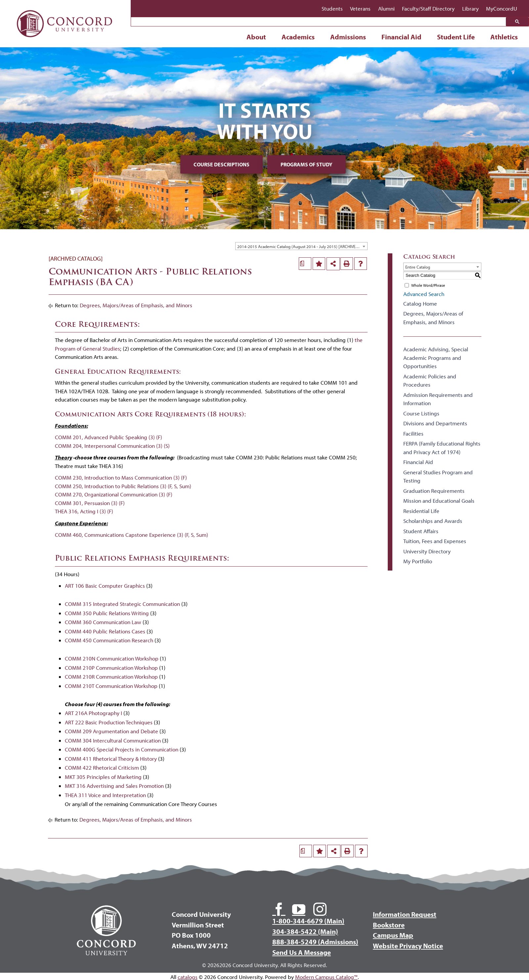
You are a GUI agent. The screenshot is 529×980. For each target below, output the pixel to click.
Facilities (413, 433)
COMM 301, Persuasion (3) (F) (90, 503)
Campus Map (393, 935)
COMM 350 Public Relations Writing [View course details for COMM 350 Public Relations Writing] (107, 613)
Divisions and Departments (435, 423)
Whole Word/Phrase (428, 285)
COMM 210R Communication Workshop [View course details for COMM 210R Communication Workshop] (111, 677)
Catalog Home (420, 303)
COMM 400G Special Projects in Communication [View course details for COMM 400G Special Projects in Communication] (122, 749)
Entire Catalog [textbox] (418, 267)
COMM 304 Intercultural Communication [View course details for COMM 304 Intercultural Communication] (113, 740)
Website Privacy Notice (408, 946)
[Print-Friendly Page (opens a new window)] (347, 264)
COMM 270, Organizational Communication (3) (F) (114, 494)
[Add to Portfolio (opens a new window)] (319, 264)
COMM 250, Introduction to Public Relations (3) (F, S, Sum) (123, 486)
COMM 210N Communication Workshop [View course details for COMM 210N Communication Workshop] (112, 658)
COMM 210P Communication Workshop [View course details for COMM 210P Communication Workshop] (111, 668)
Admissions (348, 37)
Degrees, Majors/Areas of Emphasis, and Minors (136, 305)
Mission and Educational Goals (439, 501)
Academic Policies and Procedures (430, 381)
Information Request (405, 914)
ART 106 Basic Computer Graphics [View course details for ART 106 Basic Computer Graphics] (105, 586)
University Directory (427, 551)
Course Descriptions (221, 164)
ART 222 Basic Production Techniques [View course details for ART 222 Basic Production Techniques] (109, 722)
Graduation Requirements (434, 491)
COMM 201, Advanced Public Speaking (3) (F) (109, 437)
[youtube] (299, 909)
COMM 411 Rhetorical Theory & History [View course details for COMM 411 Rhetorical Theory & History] (111, 759)
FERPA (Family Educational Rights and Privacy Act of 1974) (442, 448)
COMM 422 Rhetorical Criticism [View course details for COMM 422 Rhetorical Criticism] (102, 767)
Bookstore (389, 925)
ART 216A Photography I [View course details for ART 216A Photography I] (93, 713)
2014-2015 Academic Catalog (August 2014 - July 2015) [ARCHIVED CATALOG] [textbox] (302, 246)
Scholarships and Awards (433, 521)
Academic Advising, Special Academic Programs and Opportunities (436, 358)
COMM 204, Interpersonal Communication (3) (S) (112, 446)
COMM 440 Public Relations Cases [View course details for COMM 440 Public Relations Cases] (105, 631)
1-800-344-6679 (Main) (308, 921)
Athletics (504, 37)
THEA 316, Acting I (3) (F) (84, 511)
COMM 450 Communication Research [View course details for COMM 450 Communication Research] (109, 640)
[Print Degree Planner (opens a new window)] (305, 264)
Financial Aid (401, 37)
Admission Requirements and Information (438, 399)
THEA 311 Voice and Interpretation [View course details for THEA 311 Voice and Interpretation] (105, 795)
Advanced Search (424, 294)
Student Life (456, 37)
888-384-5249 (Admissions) (315, 942)
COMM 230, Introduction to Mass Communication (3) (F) (121, 477)
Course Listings (421, 413)
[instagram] (320, 909)
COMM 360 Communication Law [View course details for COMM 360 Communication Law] (103, 622)
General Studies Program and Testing (438, 476)
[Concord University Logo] (65, 7)
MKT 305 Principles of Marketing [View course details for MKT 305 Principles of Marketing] (103, 777)
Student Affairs (421, 531)
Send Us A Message (302, 952)
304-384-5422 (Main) (305, 931)
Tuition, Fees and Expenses (435, 541)
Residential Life (421, 511)
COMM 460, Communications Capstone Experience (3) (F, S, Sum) (132, 535)
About (256, 37)
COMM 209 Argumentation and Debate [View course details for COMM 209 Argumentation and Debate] (111, 731)
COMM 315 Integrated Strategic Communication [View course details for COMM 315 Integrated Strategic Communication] (122, 604)
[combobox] (301, 246)
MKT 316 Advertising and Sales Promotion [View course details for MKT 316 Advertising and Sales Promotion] (114, 786)
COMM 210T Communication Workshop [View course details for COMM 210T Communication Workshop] (111, 686)
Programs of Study (307, 164)
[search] (320, 22)
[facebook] (279, 909)
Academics (298, 37)
